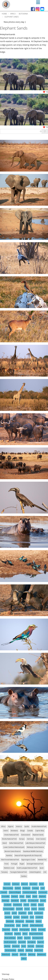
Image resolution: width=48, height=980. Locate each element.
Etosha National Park (9, 839)
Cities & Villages (15, 892)
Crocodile (6, 896)
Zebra (24, 959)
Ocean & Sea (9, 925)
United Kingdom (35, 872)
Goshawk (8, 905)
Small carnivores (10, 942)
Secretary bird (38, 938)
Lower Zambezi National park (14, 847)
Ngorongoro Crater (28, 860)
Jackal (14, 913)
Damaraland (26, 835)
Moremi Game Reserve (13, 851)
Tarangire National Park (18, 872)
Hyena (34, 909)
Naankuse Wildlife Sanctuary (33, 851)
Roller (20, 938)
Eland (35, 896)
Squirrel (40, 942)
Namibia (9, 855)
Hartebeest (17, 905)
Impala (41, 909)
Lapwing (8, 917)
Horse (27, 909)
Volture (21, 950)
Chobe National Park (11, 835)
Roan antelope (10, 938)
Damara (15, 896)
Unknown (40, 946)
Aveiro (6, 831)
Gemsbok (15, 901)
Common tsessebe (30, 892)
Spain (42, 868)
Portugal (14, 864)
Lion (32, 917)
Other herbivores (36, 925)
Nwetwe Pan (42, 860)
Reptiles (18, 934)
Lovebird (39, 917)
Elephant (42, 896)
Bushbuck (26, 888)
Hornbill (19, 909)
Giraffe (23, 901)
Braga (23, 831)
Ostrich (25, 925)
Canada (30, 831)
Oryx (18, 925)
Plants (34, 930)
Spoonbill (22, 942)
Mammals (10, 921)
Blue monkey (8, 888)
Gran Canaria (41, 839)
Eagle (28, 896)
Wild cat (23, 954)
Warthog (29, 950)
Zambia (24, 876)
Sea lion (27, 938)
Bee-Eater (33, 884)
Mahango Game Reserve (35, 847)
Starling (7, 946)
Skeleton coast (9, 868)
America (19, 826)
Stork (24, 946)
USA (45, 872)
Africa (13, 14)
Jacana (7, 913)
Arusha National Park (39, 826)
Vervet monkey (10, 950)
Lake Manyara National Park (35, 843)
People (15, 930)
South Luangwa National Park (27, 868)
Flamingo (6, 901)
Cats (43, 888)
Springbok (32, 942)
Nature (39, 921)
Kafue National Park (16, 843)
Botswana (23, 14)
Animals (7, 884)
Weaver (15, 954)
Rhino (25, 934)
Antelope (16, 884)
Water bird (39, 950)
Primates (42, 930)
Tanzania (4, 872)
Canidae (35, 888)
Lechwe (16, 917)
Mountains (30, 921)
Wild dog (32, 954)
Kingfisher (22, 913)
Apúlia (27, 826)
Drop (22, 896)
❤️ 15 (45, 92)
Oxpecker (6, 930)
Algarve (11, 826)
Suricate (31, 946)
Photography (24, 930)
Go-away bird (33, 901)
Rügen (22, 864)
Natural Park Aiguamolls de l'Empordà (28, 855)
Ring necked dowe (36, 934)
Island (5, 843)
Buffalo (18, 888)
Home (4, 14)
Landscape (39, 913)
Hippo (41, 905)
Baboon (24, 884)
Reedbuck (9, 934)
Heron (26, 905)
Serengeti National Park (35, 864)
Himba (34, 905)
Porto (7, 864)
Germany (30, 839)
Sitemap (6, 974)
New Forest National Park (10, 860)
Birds (41, 884)
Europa (22, 839)
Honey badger (9, 909)
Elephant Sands (14, 28)
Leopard (25, 917)
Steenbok (16, 946)
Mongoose (20, 921)
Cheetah (4, 892)
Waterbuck (6, 954)
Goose (43, 901)
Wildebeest (41, 954)
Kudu (30, 913)
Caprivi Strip (40, 831)
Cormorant (43, 892)
